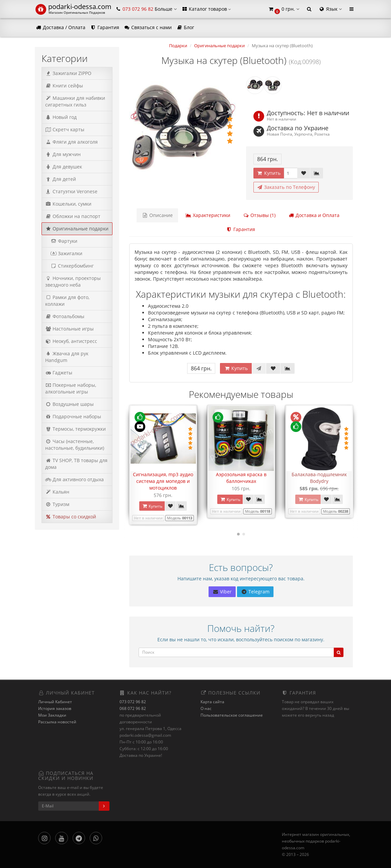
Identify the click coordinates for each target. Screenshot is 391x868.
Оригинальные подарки (77, 229)
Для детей (61, 179)
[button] (284, 9)
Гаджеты (59, 373)
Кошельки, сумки (68, 204)
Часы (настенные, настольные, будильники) (75, 445)
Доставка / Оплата (60, 27)
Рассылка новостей (57, 722)
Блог (185, 27)
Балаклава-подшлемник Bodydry (319, 478)
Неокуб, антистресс (71, 341)
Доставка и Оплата (314, 215)
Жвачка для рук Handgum (67, 357)
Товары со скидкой (71, 517)
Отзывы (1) (259, 215)
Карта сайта (212, 702)
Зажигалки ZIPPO (68, 73)
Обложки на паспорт (73, 216)
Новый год (61, 117)
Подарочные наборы (73, 416)
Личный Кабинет (55, 702)
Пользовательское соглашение (232, 715)
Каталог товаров (206, 9)
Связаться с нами (148, 27)
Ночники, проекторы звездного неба (73, 281)
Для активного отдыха (74, 479)
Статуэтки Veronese (71, 191)
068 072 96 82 (133, 708)
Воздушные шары (69, 404)
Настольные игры (69, 329)
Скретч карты (65, 129)
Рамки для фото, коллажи (67, 301)
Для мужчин (63, 154)
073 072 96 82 (133, 702)
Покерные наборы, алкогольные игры (71, 388)
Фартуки (61, 241)
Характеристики (208, 215)
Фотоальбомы (65, 316)
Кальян (57, 492)
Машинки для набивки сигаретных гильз (75, 101)
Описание (157, 215)
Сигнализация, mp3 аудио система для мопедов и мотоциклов (163, 481)
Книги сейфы (64, 86)
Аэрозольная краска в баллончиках (241, 478)
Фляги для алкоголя (71, 142)
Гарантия (105, 27)
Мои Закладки (52, 715)
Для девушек (64, 167)
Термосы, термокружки (75, 429)
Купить (269, 173)
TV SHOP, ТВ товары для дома (76, 464)
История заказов (55, 708)
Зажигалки (64, 253)
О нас (206, 708)
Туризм (57, 504)
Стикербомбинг (69, 266)
